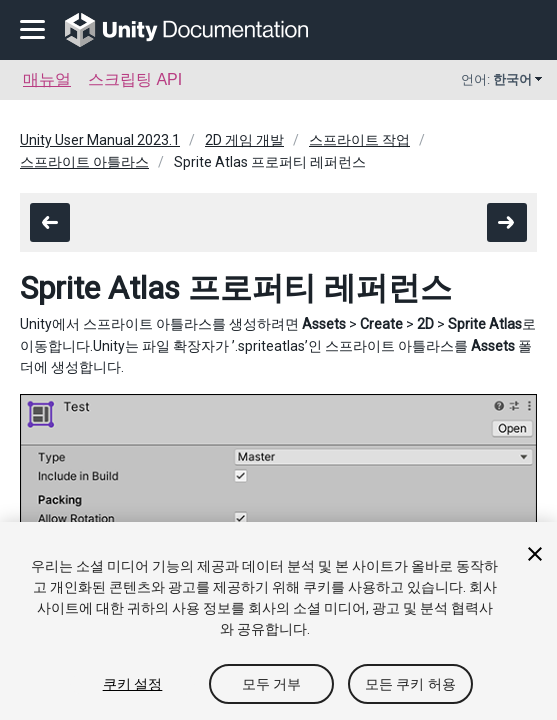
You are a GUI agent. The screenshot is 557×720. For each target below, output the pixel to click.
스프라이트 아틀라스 (84, 162)
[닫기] (535, 554)
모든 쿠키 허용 (410, 684)
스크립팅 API (135, 79)
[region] (278, 621)
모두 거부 (272, 684)
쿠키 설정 (133, 684)
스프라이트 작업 (359, 140)
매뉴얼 (47, 79)
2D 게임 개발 (244, 140)
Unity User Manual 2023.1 (100, 140)
